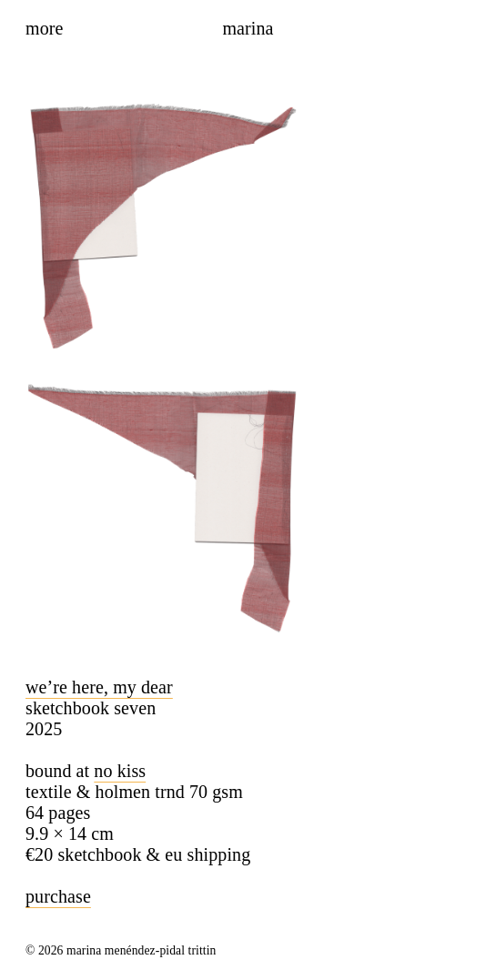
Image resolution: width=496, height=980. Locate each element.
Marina (248, 28)
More (45, 28)
